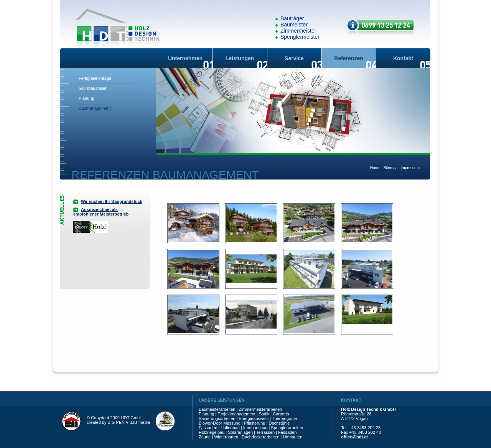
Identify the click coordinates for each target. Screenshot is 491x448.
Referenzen (348, 58)
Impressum (410, 168)
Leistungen (240, 58)
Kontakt (403, 58)
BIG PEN (116, 422)
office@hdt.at (354, 437)
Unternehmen (185, 58)
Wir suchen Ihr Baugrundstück (112, 201)
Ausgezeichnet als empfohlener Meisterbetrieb (101, 212)
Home (375, 168)
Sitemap (391, 168)
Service (294, 58)
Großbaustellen (93, 88)
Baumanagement (95, 108)
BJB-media (140, 422)
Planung (86, 98)
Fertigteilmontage (95, 78)
